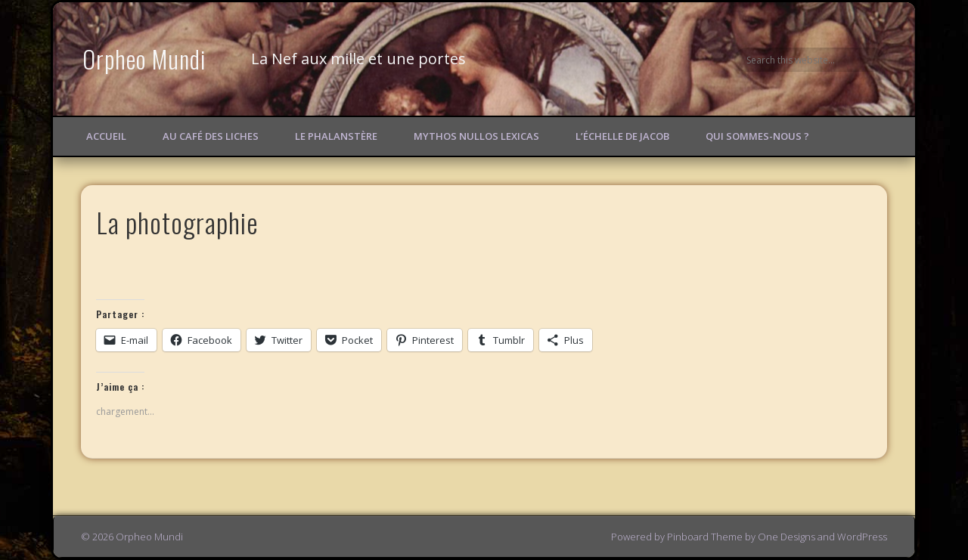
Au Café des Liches (211, 136)
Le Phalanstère (336, 136)
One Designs (786, 537)
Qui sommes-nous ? (757, 136)
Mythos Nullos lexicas (476, 136)
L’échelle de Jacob (622, 136)
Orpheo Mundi (144, 59)
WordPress (862, 537)
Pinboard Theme (705, 537)
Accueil (106, 136)
